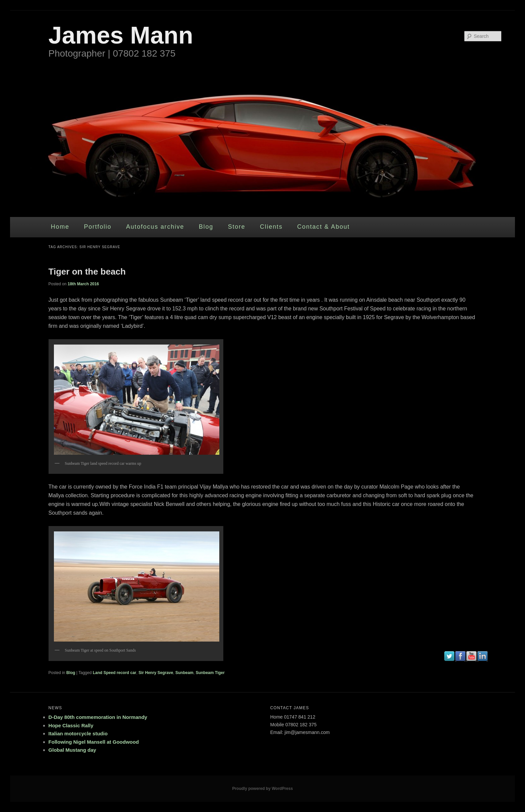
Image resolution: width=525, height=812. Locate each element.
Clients (271, 227)
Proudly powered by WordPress (262, 789)
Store (237, 227)
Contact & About (324, 227)
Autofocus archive (155, 227)
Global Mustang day (72, 750)
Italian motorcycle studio (78, 733)
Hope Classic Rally (71, 725)
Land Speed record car (115, 673)
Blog (206, 227)
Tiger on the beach (87, 272)
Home (60, 227)
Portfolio (98, 227)
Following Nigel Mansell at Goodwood (94, 742)
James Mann (121, 35)
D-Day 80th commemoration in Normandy (98, 717)
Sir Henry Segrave (156, 673)
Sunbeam (184, 673)
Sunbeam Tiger (210, 673)
